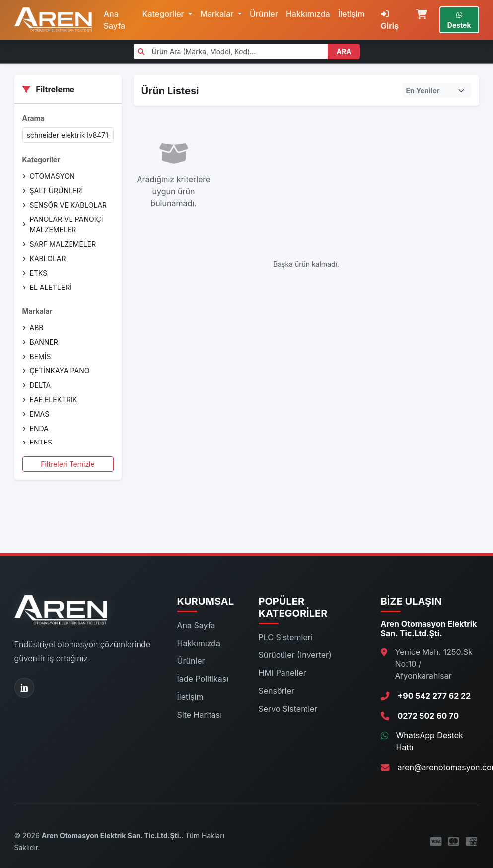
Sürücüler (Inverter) (295, 655)
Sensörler (277, 691)
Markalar (37, 311)
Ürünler (264, 14)
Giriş (390, 20)
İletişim (352, 14)
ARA (344, 51)
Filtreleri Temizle (68, 464)
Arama (34, 118)
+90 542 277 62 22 (434, 696)
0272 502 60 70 (428, 716)
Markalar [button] (218, 14)
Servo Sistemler (288, 709)
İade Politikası (203, 679)
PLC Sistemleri (286, 637)
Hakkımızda (308, 14)
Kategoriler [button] (164, 14)
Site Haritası (200, 715)
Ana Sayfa (115, 20)
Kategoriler (41, 160)
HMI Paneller (282, 673)
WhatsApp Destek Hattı (430, 741)
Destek (459, 20)
